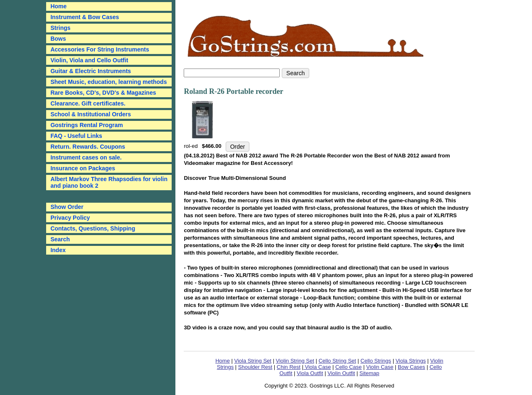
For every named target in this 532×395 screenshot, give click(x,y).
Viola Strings (411, 361)
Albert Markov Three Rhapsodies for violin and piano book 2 (109, 182)
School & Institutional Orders (91, 114)
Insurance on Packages (83, 168)
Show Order (67, 207)
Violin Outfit (341, 373)
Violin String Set (295, 361)
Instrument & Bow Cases (85, 17)
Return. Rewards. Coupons (88, 147)
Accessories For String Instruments (100, 49)
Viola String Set (253, 361)
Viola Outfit (310, 373)
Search (60, 239)
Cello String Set (337, 361)
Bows (58, 39)
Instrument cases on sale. (86, 157)
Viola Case (317, 367)
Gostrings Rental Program (86, 125)
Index (58, 250)
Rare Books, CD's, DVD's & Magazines (103, 93)
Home (223, 361)
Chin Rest (289, 367)
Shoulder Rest (255, 367)
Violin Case (380, 367)
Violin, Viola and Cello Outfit (89, 60)
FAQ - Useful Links (76, 136)
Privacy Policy (70, 218)
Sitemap (369, 373)
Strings (60, 28)
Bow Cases (411, 367)
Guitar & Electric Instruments (91, 71)
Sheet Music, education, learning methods (108, 82)
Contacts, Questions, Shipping (93, 228)
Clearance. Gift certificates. (88, 103)
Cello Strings (376, 361)
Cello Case (349, 367)
